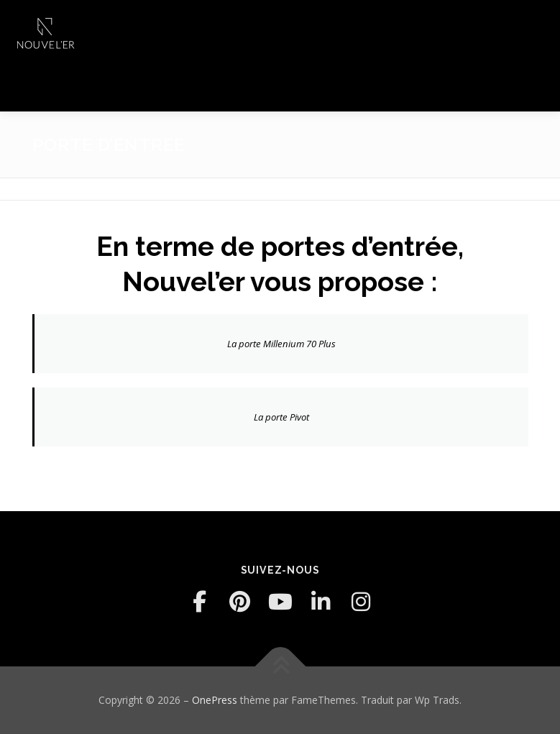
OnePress (215, 700)
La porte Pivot (281, 417)
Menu (537, 27)
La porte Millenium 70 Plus (281, 344)
